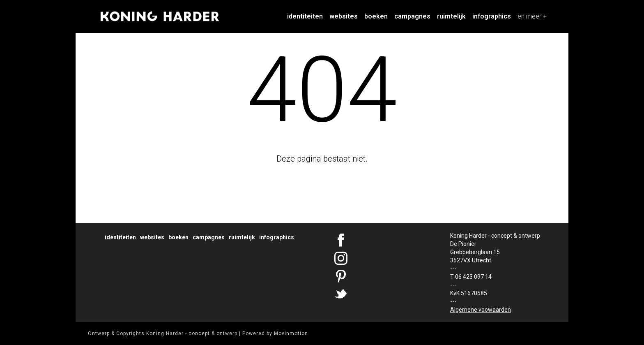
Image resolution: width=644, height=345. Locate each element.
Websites (344, 16)
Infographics (492, 16)
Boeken (376, 16)
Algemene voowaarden (481, 310)
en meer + (532, 16)
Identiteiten (305, 16)
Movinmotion (291, 333)
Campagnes (412, 16)
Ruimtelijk (451, 16)
